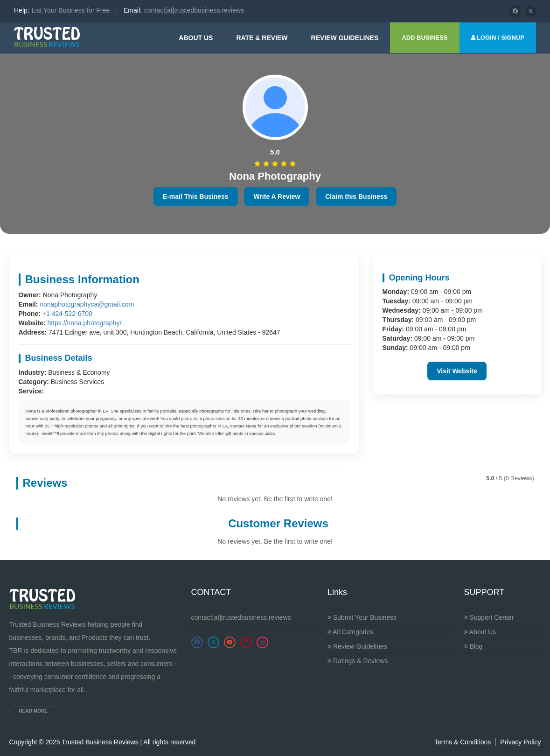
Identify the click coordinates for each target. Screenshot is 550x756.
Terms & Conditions (463, 742)
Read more (33, 711)
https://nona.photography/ (84, 323)
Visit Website (457, 371)
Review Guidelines (357, 646)
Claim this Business (356, 196)
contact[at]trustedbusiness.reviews (241, 617)
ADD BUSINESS (425, 38)
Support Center (489, 617)
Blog (473, 646)
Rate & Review (262, 38)
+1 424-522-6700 (67, 314)
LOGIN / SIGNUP (498, 38)
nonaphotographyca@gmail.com (87, 304)
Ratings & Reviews (358, 661)
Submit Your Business (362, 617)
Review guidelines (345, 38)
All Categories (350, 632)
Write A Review (277, 196)
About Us (196, 38)
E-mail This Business (196, 196)
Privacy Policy (520, 742)
